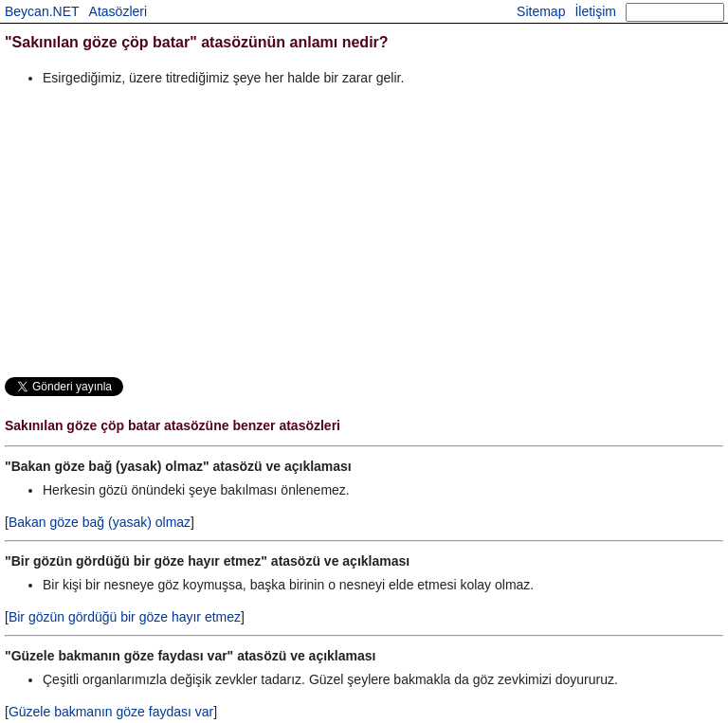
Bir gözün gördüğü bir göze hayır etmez (125, 617)
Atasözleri (118, 11)
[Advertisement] (364, 231)
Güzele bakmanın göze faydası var (111, 712)
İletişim (595, 11)
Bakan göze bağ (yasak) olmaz (100, 522)
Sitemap (541, 11)
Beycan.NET (42, 11)
